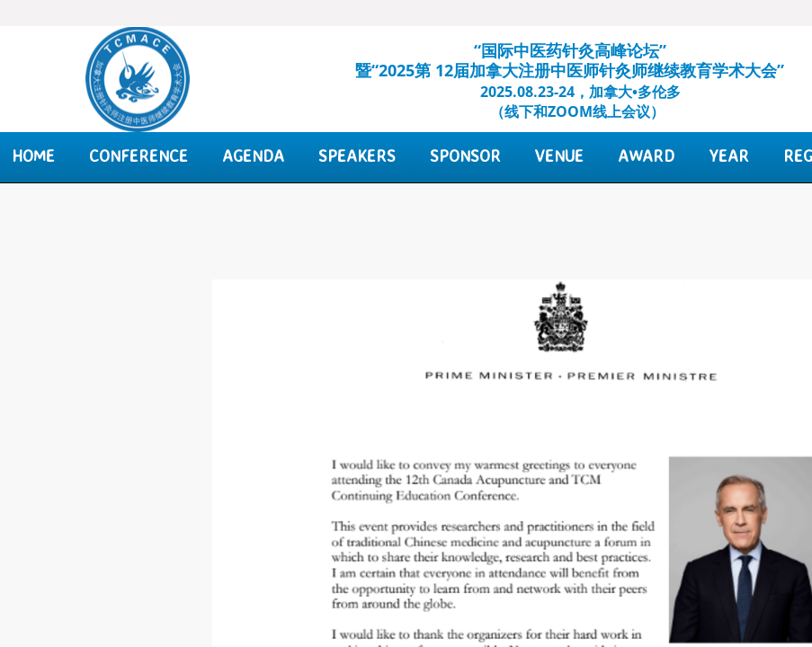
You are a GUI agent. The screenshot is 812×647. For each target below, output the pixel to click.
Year (729, 155)
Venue (559, 155)
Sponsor (465, 155)
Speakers (357, 155)
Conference (138, 155)
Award (646, 155)
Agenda (253, 155)
